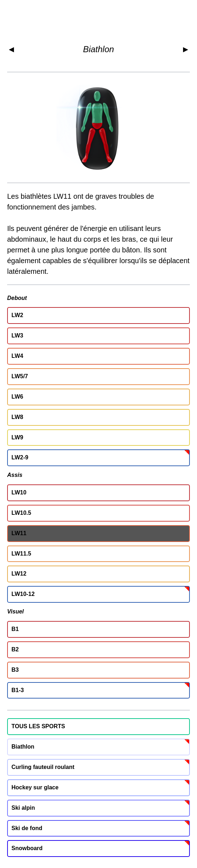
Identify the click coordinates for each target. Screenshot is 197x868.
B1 (15, 629)
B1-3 (18, 690)
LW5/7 (20, 376)
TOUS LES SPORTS (38, 726)
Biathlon (98, 49)
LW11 (19, 533)
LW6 (17, 397)
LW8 (17, 417)
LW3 (17, 336)
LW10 (19, 492)
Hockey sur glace (35, 787)
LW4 (17, 356)
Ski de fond (27, 828)
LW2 (17, 315)
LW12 (19, 574)
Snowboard (27, 848)
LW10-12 (23, 594)
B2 (15, 649)
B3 (15, 670)
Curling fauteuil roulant (43, 767)
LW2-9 (20, 457)
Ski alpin (23, 808)
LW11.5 (21, 554)
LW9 (17, 437)
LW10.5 (21, 513)
